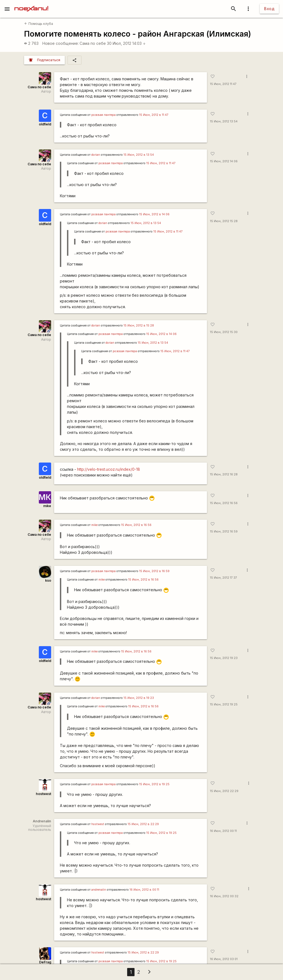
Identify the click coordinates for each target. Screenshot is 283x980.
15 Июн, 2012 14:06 (224, 161)
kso (48, 580)
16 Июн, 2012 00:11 (223, 831)
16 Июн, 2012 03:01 (224, 959)
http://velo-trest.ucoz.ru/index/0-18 (109, 469)
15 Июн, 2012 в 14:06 (154, 214)
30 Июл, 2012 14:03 (126, 43)
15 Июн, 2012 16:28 (224, 474)
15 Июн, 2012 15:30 (224, 332)
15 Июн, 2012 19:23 (224, 658)
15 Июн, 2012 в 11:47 (154, 115)
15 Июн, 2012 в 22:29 (143, 824)
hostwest (43, 794)
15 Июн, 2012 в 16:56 (136, 525)
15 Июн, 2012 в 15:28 (139, 326)
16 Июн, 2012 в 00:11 (144, 890)
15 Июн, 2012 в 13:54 (139, 155)
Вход (269, 9)
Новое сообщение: (61, 43)
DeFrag (45, 962)
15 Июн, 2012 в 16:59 (154, 571)
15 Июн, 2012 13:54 (224, 121)
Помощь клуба (39, 24)
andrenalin (99, 890)
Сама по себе (93, 43)
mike (47, 506)
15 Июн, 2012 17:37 (224, 578)
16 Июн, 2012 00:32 (224, 896)
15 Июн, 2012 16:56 (224, 503)
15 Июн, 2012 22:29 (224, 791)
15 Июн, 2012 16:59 (224, 532)
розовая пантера (103, 115)
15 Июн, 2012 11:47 (223, 84)
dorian (96, 155)
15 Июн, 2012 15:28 (224, 221)
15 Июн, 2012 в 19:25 (154, 784)
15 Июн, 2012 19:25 (224, 704)
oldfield (45, 124)
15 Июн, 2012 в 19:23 (139, 698)
